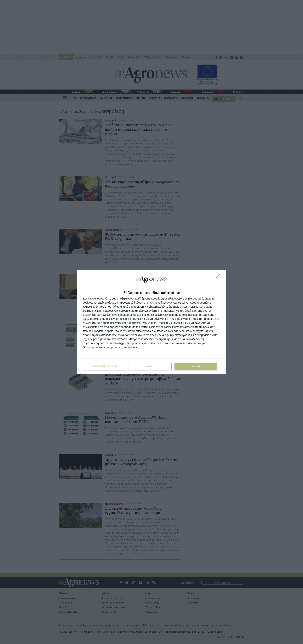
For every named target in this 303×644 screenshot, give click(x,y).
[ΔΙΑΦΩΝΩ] (219, 277)
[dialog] (151, 322)
